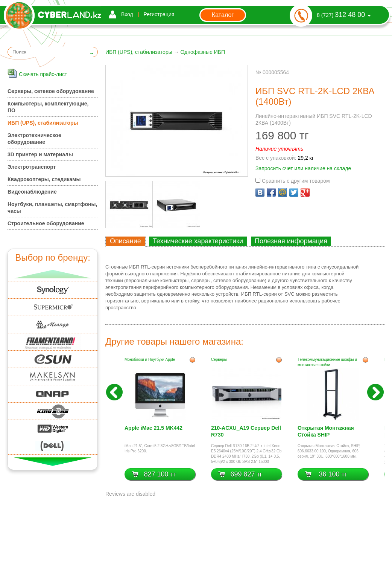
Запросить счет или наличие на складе (303, 168)
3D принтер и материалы (40, 154)
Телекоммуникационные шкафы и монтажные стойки (327, 362)
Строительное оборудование (46, 223)
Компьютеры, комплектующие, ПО (48, 107)
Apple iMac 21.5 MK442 (153, 428)
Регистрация (159, 14)
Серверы (219, 360)
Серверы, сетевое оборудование (51, 91)
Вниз (53, 462)
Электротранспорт (32, 167)
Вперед (375, 392)
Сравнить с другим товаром (293, 181)
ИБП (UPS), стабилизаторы (139, 52)
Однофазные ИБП (203, 52)
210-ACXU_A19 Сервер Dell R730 (246, 431)
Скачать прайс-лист (43, 74)
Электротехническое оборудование (34, 139)
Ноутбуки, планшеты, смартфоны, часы (52, 208)
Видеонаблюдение (32, 192)
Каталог (223, 15)
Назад (114, 392)
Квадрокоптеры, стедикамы (44, 179)
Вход (127, 14)
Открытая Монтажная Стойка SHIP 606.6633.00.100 (326, 432)
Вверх (53, 274)
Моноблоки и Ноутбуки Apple (150, 360)
